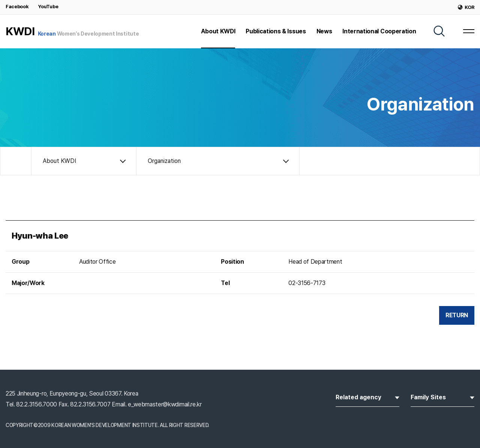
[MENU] (469, 31)
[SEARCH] (439, 31)
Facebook (17, 7)
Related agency (367, 397)
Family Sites (442, 397)
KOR (466, 7)
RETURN (457, 315)
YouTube (48, 7)
